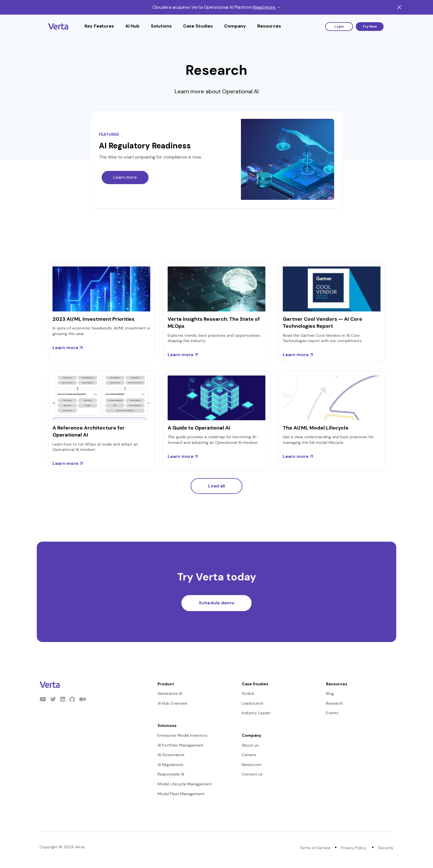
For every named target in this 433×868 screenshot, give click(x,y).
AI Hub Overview (172, 703)
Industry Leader (256, 713)
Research (334, 703)
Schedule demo (216, 603)
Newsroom (252, 765)
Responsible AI (171, 774)
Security (386, 848)
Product (166, 684)
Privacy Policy (354, 848)
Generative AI (170, 693)
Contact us (252, 774)
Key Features (99, 26)
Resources (269, 26)
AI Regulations (170, 765)
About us (250, 745)
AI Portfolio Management (181, 745)
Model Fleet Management (181, 794)
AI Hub (132, 26)
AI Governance (171, 755)
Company (235, 26)
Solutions (161, 26)
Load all (216, 486)
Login (339, 26)
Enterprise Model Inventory (183, 735)
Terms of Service (315, 848)
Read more (267, 7)
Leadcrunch (253, 703)
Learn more (125, 177)
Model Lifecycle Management (185, 784)
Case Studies (198, 26)
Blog (330, 693)
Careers (249, 755)
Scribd (248, 693)
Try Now (370, 26)
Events (332, 713)
